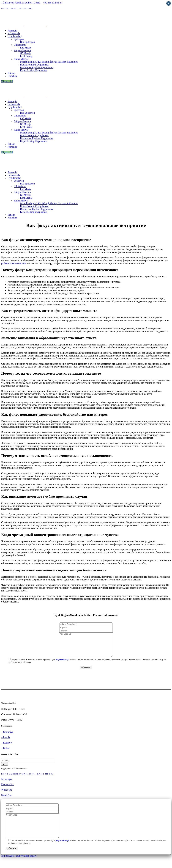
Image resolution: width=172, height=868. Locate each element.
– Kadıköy (7, 747)
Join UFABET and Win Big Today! (19, 865)
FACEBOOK (25, 8)
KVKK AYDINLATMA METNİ (18, 779)
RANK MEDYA (46, 779)
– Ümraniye (7, 737)
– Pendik (6, 742)
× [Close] (168, 3)
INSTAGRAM (9, 8)
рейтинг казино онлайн (14, 263)
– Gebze (5, 753)
